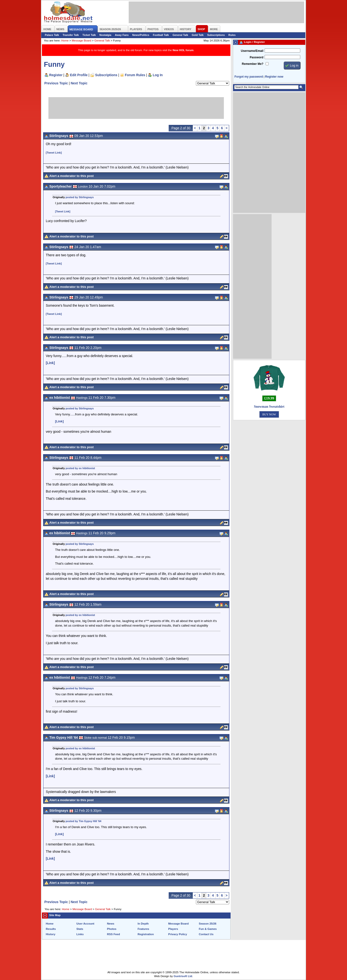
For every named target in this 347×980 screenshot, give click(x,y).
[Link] (50, 363)
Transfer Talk (71, 35)
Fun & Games (208, 929)
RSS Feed (113, 934)
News (111, 924)
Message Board (82, 41)
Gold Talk (198, 35)
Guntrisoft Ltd (183, 976)
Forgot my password (249, 77)
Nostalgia (105, 35)
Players (173, 929)
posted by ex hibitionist (80, 468)
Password (257, 57)
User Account (85, 924)
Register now (274, 77)
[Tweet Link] (54, 153)
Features (143, 929)
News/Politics (141, 35)
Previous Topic (56, 83)
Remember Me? (253, 64)
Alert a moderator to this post (72, 176)
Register (56, 75)
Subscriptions (216, 35)
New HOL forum (183, 50)
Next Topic (79, 83)
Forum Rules (135, 75)
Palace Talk (52, 35)
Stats (80, 929)
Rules (232, 35)
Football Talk (161, 35)
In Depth (143, 924)
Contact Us (206, 934)
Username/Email (252, 51)
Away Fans (122, 35)
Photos (112, 929)
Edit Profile (79, 75)
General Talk (180, 35)
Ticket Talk (89, 35)
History (51, 934)
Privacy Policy (178, 934)
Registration (146, 934)
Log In (158, 75)
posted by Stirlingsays (80, 197)
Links (80, 934)
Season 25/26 (208, 924)
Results (51, 929)
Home (65, 41)
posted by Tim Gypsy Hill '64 (83, 821)
